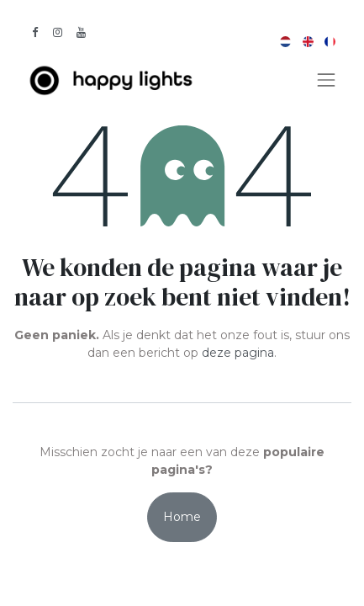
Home (182, 517)
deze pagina (238, 353)
